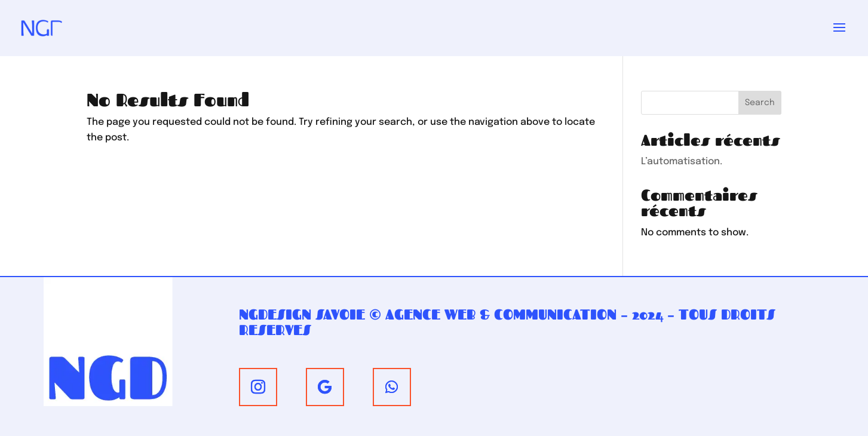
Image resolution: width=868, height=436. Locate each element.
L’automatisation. (682, 162)
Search (760, 103)
